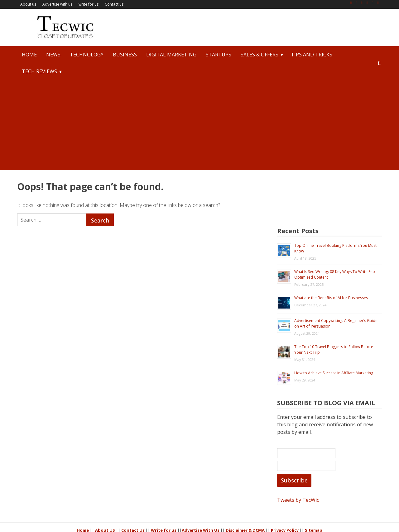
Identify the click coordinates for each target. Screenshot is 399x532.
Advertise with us (57, 4)
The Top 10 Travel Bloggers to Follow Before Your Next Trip (338, 303)
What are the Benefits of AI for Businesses (342, 251)
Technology (87, 55)
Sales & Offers (260, 55)
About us (28, 4)
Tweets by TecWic (309, 466)
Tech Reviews (39, 71)
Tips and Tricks (312, 55)
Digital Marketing (171, 55)
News (53, 55)
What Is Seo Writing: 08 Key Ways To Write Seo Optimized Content (342, 228)
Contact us (114, 4)
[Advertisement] (199, 127)
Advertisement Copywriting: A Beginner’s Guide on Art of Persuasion (341, 277)
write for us (89, 4)
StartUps (219, 55)
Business (125, 55)
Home (29, 55)
